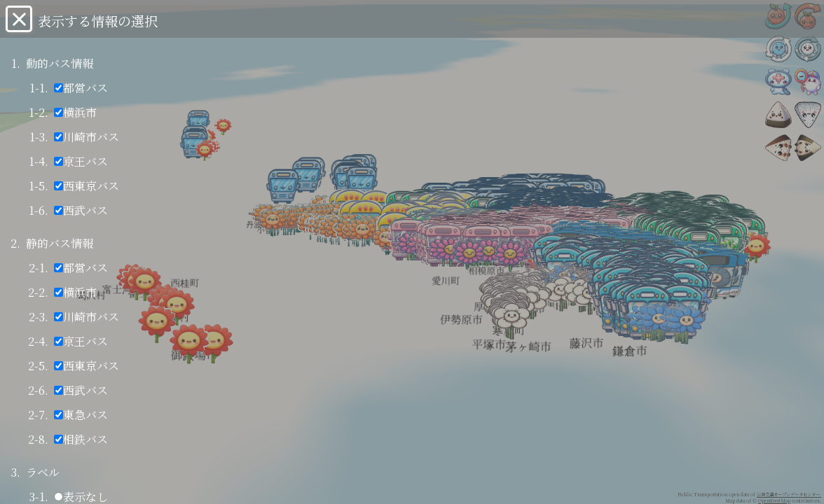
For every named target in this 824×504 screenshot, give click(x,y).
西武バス (81, 210)
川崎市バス (87, 137)
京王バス (81, 161)
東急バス (81, 415)
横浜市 (75, 112)
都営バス (81, 88)
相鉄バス (81, 439)
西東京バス (87, 186)
